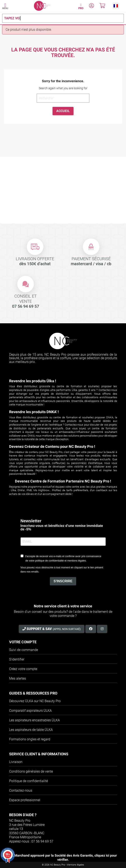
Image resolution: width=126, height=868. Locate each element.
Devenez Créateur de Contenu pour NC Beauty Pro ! (52, 446)
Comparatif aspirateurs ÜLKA (30, 711)
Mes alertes (18, 678)
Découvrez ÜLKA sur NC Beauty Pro (35, 701)
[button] (116, 6)
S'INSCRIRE (63, 581)
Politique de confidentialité (29, 781)
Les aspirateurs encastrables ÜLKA (34, 720)
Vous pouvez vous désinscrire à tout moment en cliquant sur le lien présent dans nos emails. (62, 570)
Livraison (16, 762)
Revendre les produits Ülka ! (33, 381)
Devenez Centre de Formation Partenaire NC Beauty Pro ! (63, 481)
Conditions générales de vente (31, 771)
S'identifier (17, 659)
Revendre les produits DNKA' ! (34, 412)
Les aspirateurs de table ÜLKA (31, 730)
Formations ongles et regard (30, 739)
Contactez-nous (21, 790)
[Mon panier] (102, 6)
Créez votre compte (23, 669)
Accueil (63, 111)
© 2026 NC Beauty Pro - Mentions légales (63, 865)
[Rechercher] (63, 98)
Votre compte (23, 642)
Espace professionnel (25, 800)
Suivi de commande (24, 650)
